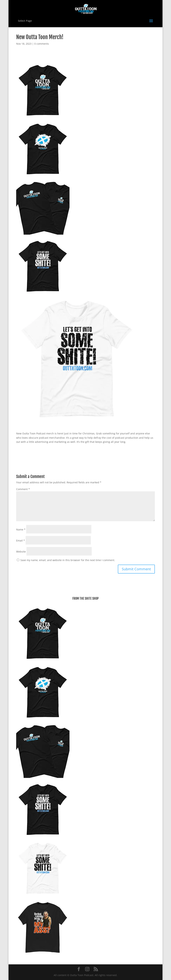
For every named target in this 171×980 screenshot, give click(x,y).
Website (21, 552)
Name (21, 529)
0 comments (42, 44)
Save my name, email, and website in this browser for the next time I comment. (68, 560)
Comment (23, 489)
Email (21, 541)
